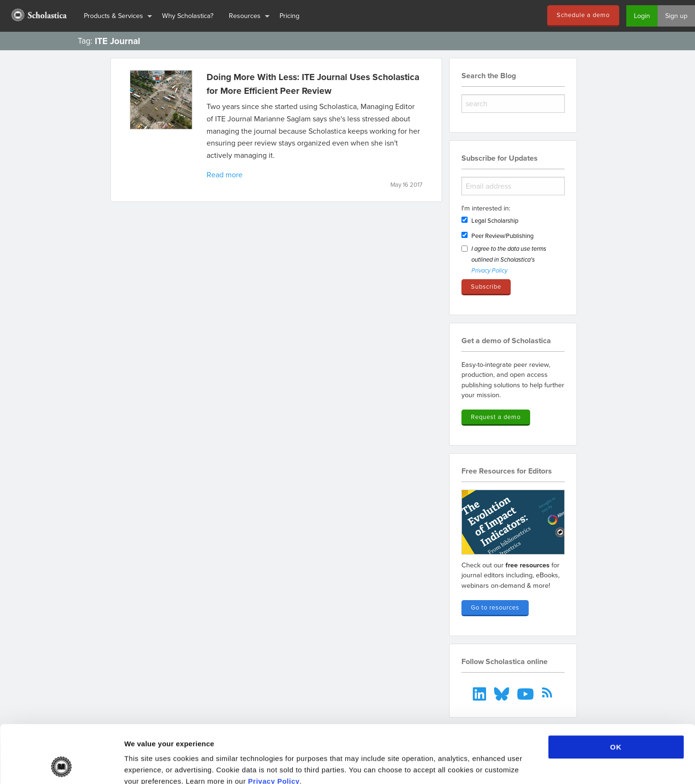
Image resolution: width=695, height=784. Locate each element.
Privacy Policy (274, 727)
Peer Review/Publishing (502, 236)
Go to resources (495, 607)
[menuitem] (38, 16)
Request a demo (496, 417)
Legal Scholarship (495, 220)
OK (616, 693)
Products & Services (113, 15)
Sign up (676, 15)
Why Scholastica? (188, 15)
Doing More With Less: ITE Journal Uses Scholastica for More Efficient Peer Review (313, 84)
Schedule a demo (583, 15)
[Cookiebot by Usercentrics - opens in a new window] (61, 766)
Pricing (289, 15)
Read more (225, 174)
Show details (497, 765)
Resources (245, 15)
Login (642, 15)
